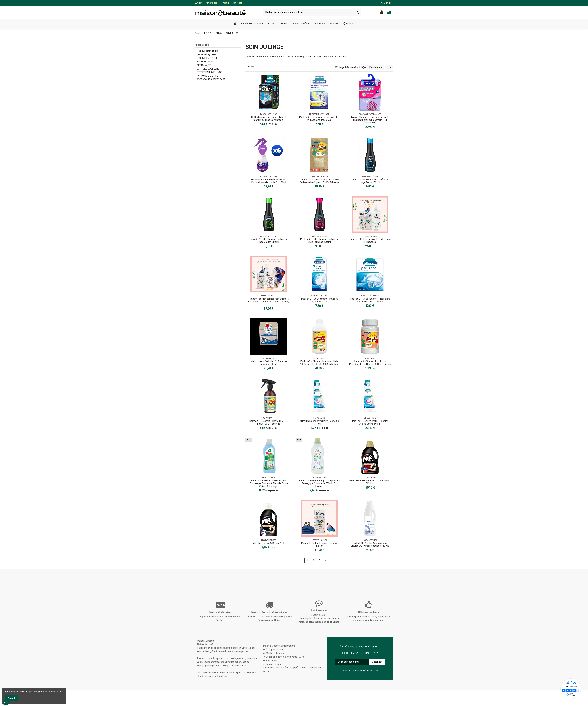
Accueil (226, 3)
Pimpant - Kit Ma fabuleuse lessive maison (319, 545)
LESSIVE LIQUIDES (207, 55)
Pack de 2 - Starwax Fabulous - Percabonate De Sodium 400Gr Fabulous (370, 363)
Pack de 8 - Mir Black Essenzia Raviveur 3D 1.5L (370, 482)
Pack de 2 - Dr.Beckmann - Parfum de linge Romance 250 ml (319, 241)
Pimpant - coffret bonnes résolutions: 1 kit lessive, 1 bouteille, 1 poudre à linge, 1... (269, 302)
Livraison (199, 3)
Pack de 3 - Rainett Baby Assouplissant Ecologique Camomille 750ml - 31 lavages (319, 483)
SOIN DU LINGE (202, 45)
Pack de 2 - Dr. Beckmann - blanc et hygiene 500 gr (319, 300)
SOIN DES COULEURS (208, 69)
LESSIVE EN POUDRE (208, 58)
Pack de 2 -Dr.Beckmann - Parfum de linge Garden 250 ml (269, 241)
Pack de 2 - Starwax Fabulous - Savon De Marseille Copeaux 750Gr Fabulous (319, 181)
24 (389, 67)
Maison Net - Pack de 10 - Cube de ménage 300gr (269, 363)
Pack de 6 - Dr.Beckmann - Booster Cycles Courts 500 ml (370, 422)
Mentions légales (213, 3)
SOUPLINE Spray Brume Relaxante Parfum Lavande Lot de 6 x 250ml (269, 181)
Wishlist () (387, 3)
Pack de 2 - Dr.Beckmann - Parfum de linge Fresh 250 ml (370, 181)
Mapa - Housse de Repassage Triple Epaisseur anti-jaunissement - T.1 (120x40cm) (370, 120)
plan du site (237, 3)
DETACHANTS (204, 65)
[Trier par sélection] (376, 67)
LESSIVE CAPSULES (207, 51)
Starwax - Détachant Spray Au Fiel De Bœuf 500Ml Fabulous (269, 422)
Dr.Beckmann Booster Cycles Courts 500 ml (319, 422)
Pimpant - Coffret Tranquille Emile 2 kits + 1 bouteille (370, 241)
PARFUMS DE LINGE (207, 76)
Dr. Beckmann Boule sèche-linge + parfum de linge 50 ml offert (269, 118)
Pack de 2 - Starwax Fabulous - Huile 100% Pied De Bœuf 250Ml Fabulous (319, 363)
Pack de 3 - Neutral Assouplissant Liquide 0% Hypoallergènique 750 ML (370, 545)
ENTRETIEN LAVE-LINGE (209, 72)
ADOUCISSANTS (205, 62)
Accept (11, 698)
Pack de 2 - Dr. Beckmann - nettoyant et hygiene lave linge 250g (319, 118)
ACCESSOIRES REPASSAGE (211, 79)
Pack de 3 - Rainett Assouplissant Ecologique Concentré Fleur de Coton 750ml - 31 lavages (269, 483)
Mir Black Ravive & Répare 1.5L (269, 543)
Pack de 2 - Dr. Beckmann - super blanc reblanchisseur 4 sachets (370, 300)
